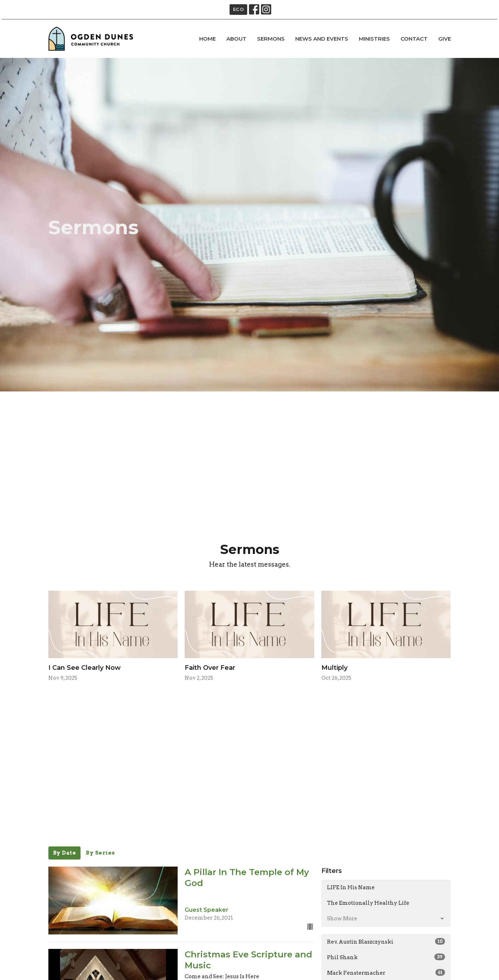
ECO (239, 9)
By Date (65, 853)
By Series (100, 853)
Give (445, 39)
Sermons (271, 39)
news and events (322, 39)
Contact (414, 39)
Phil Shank (386, 957)
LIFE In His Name (351, 887)
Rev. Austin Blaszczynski (386, 941)
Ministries (374, 39)
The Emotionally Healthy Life (368, 903)
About (236, 39)
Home (207, 39)
